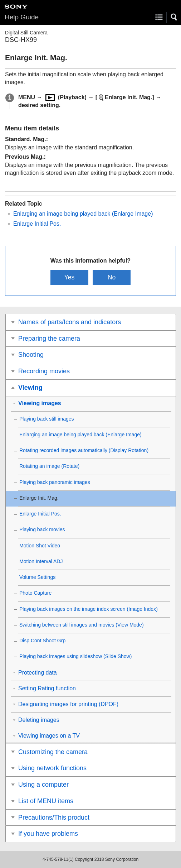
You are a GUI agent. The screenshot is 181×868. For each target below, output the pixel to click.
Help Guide (22, 17)
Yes (70, 277)
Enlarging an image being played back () (83, 214)
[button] (174, 17)
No (112, 277)
